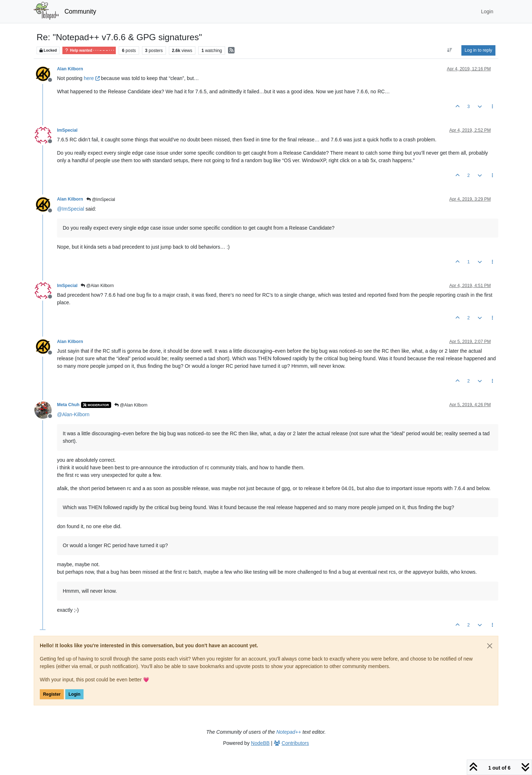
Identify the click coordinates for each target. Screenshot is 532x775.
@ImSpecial (101, 199)
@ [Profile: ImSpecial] (71, 209)
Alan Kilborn (70, 69)
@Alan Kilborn (97, 286)
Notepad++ (289, 732)
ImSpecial (67, 130)
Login (74, 694)
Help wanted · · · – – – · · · (89, 50)
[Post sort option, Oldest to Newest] (450, 50)
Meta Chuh (68, 405)
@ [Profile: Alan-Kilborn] (73, 414)
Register (52, 694)
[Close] (490, 646)
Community (80, 11)
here (92, 78)
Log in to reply (478, 50)
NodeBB (260, 743)
